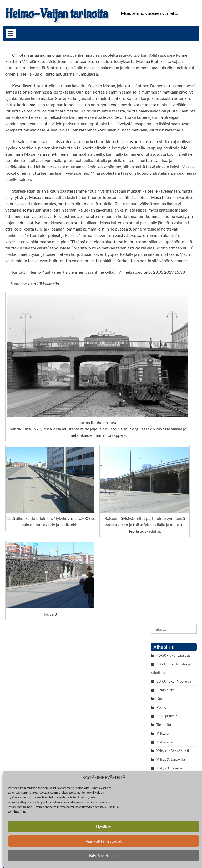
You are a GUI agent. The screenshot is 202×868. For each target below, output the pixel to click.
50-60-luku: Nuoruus (174, 681)
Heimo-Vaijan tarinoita (57, 14)
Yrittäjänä (165, 742)
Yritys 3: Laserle (169, 768)
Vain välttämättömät (104, 841)
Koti (160, 698)
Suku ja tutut (167, 716)
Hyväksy (104, 827)
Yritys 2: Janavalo (171, 759)
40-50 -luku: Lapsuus (173, 655)
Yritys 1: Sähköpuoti (173, 751)
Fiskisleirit (165, 690)
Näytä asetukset (104, 856)
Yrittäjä (163, 733)
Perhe (161, 707)
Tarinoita (164, 725)
